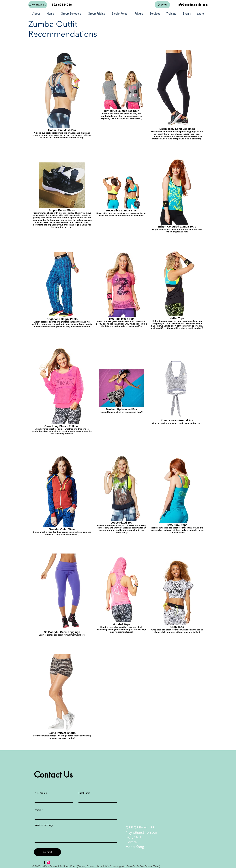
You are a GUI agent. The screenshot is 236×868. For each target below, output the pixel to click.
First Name (41, 793)
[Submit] (47, 852)
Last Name (84, 793)
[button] (36, 14)
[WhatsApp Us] (38, 5)
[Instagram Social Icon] (48, 862)
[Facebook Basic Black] (44, 862)
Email (38, 810)
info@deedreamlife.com (193, 5)
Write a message (44, 825)
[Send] (162, 5)
